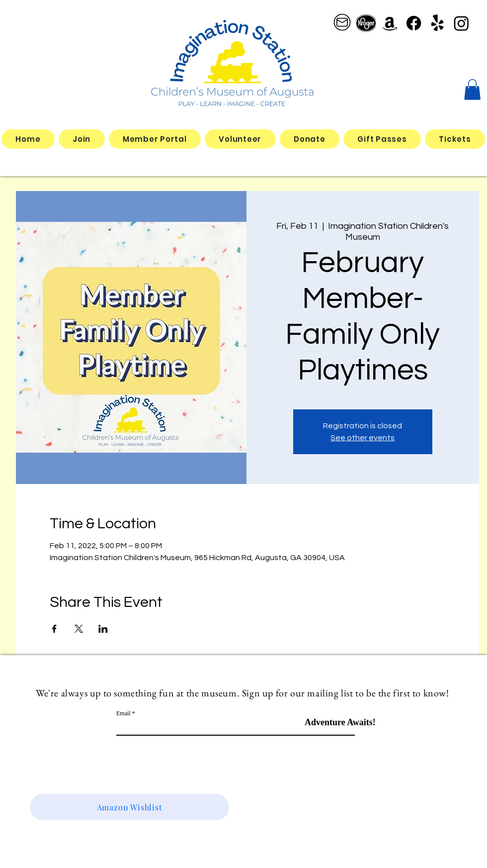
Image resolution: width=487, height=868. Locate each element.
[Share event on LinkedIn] (103, 629)
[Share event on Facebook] (54, 629)
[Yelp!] (438, 23)
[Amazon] (390, 23)
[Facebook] (414, 23)
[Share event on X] (79, 629)
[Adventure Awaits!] (340, 723)
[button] (472, 90)
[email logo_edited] (342, 23)
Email (123, 713)
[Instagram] (461, 23)
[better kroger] (366, 23)
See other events (363, 438)
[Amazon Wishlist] (129, 807)
